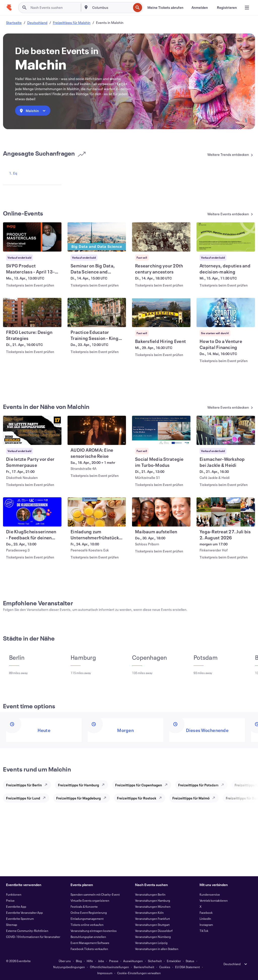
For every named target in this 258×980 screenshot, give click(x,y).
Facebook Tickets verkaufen (89, 949)
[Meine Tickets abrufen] (165, 8)
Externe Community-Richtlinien (27, 931)
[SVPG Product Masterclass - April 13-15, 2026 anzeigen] (32, 237)
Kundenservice (210, 894)
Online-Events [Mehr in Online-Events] (23, 213)
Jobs (101, 961)
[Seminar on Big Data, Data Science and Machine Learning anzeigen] (97, 237)
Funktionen (14, 894)
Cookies (165, 967)
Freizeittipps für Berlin (24, 785)
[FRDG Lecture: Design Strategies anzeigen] (32, 312)
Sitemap (12, 925)
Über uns (65, 961)
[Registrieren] (227, 8)
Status (190, 961)
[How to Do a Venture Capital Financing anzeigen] (226, 312)
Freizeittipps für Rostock (137, 798)
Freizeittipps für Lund (23, 798)
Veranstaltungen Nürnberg (153, 937)
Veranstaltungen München (153, 906)
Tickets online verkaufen (87, 925)
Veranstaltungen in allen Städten (157, 949)
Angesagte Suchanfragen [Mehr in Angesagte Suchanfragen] (45, 153)
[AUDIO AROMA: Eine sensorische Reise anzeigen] (97, 430)
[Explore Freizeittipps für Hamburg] (105, 785)
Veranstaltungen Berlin (150, 894)
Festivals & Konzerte (84, 906)
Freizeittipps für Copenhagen (139, 785)
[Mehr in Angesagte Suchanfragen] (223, 155)
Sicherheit (155, 961)
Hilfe (90, 961)
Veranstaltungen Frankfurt (152, 919)
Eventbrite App (16, 906)
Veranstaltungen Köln (149, 913)
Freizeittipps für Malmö (191, 798)
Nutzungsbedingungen (69, 967)
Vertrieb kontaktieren (214, 900)
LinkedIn (205, 919)
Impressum (105, 973)
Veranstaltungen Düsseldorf (154, 931)
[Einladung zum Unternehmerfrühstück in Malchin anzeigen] (97, 512)
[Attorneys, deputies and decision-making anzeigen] (226, 237)
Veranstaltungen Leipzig (151, 943)
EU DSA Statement (187, 967)
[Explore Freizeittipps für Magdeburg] (106, 798)
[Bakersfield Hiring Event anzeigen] (161, 312)
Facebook (206, 913)
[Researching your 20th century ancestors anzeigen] (161, 237)
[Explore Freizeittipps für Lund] (46, 798)
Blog (79, 961)
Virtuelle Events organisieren (90, 900)
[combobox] (111, 8)
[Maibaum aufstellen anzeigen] (161, 512)
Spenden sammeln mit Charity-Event (95, 894)
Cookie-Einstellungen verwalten (139, 973)
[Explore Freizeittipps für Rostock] (162, 798)
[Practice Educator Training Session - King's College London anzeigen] (97, 312)
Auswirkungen (133, 961)
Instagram (206, 925)
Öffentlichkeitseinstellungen (109, 967)
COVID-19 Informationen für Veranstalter (33, 937)
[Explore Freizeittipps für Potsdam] (224, 785)
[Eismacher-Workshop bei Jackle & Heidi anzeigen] (226, 430)
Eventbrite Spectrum (20, 919)
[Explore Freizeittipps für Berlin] (47, 785)
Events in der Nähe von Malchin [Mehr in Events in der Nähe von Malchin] (46, 407)
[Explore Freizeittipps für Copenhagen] (168, 785)
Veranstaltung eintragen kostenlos (94, 931)
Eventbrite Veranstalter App (24, 913)
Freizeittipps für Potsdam (198, 785)
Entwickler (174, 961)
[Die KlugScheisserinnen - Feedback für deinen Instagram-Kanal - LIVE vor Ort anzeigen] (32, 512)
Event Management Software (90, 943)
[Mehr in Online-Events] (223, 214)
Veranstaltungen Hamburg (153, 900)
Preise (10, 900)
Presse (114, 961)
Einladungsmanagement (87, 919)
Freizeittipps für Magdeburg (78, 798)
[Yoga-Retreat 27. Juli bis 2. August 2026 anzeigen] (226, 512)
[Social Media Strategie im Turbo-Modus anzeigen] (161, 430)
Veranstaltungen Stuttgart (152, 925)
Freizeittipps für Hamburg (78, 785)
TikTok (204, 931)
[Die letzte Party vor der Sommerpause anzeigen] (32, 430)
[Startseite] (9, 8)
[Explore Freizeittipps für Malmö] (215, 798)
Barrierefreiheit (144, 967)
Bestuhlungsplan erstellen (88, 937)
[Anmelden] (200, 8)
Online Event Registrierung (89, 913)
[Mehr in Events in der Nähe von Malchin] (223, 408)
